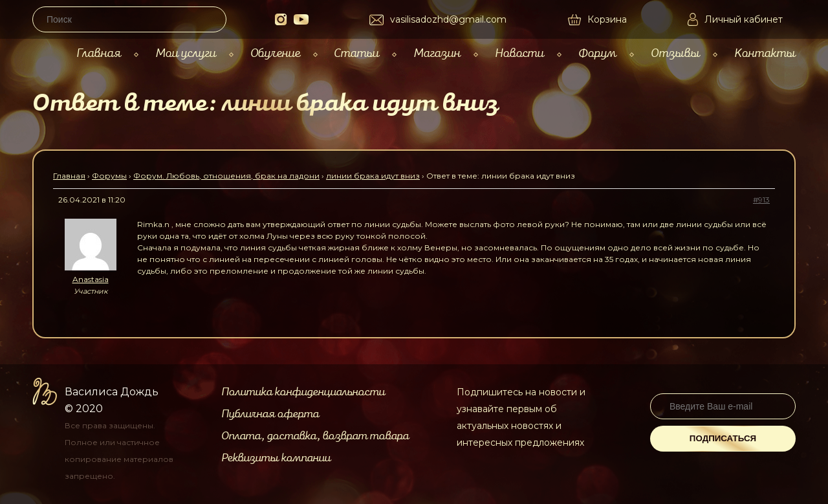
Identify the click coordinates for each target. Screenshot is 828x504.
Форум (597, 53)
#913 (761, 200)
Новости (519, 53)
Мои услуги (186, 53)
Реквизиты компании (276, 458)
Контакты (765, 53)
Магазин (437, 53)
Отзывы (675, 53)
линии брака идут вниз (373, 176)
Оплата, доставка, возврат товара (315, 436)
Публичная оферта (270, 414)
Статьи (356, 53)
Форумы (109, 176)
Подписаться (723, 438)
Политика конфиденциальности (303, 392)
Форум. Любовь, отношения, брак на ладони (226, 176)
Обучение (275, 53)
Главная (99, 53)
